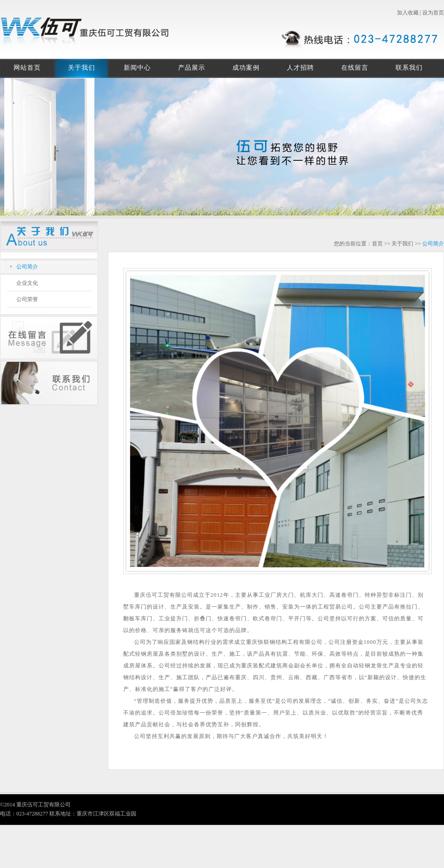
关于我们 (82, 68)
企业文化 (27, 283)
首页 (377, 244)
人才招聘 (300, 68)
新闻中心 (137, 68)
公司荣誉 (27, 299)
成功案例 (246, 68)
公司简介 (27, 267)
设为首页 (433, 13)
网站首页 (27, 68)
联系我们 (409, 68)
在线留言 (355, 68)
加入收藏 (408, 13)
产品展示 (192, 68)
